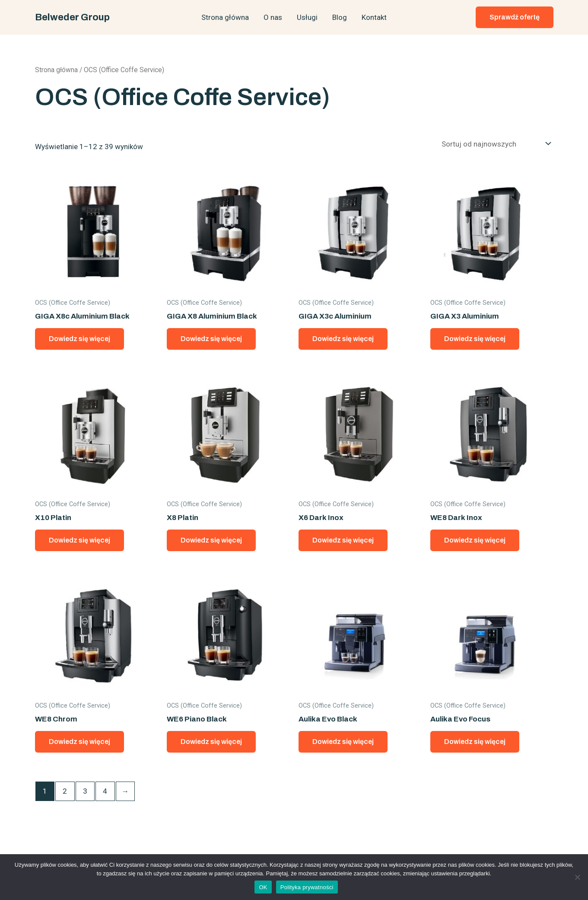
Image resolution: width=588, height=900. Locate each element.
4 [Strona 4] (105, 791)
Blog (340, 17)
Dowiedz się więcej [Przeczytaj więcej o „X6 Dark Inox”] (343, 540)
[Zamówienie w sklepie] (494, 144)
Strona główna (225, 17)
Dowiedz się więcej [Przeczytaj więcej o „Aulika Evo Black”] (343, 742)
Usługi (307, 17)
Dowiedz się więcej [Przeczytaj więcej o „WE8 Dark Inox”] (475, 540)
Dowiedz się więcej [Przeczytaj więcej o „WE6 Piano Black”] (211, 742)
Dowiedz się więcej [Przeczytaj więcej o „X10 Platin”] (79, 540)
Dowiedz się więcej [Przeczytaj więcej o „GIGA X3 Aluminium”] (475, 339)
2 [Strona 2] (65, 791)
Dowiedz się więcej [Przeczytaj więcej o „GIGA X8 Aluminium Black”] (211, 339)
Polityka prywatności (307, 887)
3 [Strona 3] (85, 791)
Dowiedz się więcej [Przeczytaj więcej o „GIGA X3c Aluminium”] (343, 339)
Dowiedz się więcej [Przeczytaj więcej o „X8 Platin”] (211, 540)
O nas (273, 17)
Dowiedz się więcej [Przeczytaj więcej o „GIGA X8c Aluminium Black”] (79, 339)
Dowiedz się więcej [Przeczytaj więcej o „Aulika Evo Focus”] (475, 742)
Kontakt (374, 17)
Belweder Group (72, 17)
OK (263, 887)
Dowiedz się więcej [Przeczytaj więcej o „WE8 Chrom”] (79, 742)
